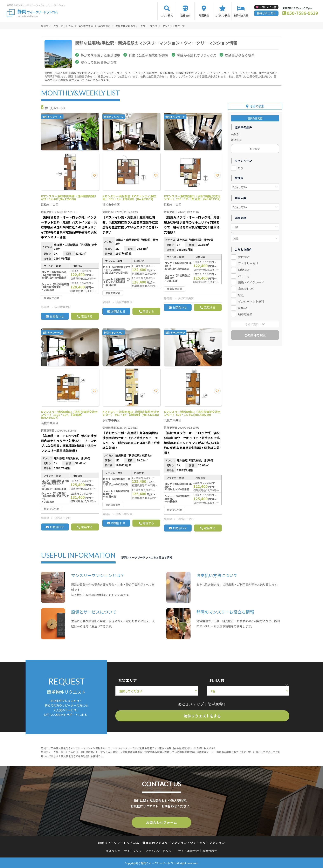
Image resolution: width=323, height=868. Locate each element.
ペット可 (244, 274)
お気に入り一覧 (268, 7)
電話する (87, 316)
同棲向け (244, 268)
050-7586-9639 (302, 13)
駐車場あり (245, 313)
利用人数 (217, 680)
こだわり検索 (222, 15)
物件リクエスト (266, 13)
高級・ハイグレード (251, 281)
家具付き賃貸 (241, 15)
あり (240, 166)
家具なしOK (246, 287)
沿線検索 (185, 15)
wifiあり (243, 306)
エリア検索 (167, 15)
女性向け (244, 255)
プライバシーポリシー (160, 850)
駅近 (241, 293)
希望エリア (128, 680)
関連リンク (113, 850)
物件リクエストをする (202, 716)
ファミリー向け (248, 262)
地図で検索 (257, 105)
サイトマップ (133, 850)
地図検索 (204, 15)
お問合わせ (57, 316)
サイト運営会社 (188, 850)
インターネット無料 (251, 300)
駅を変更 (255, 147)
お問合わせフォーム (161, 822)
